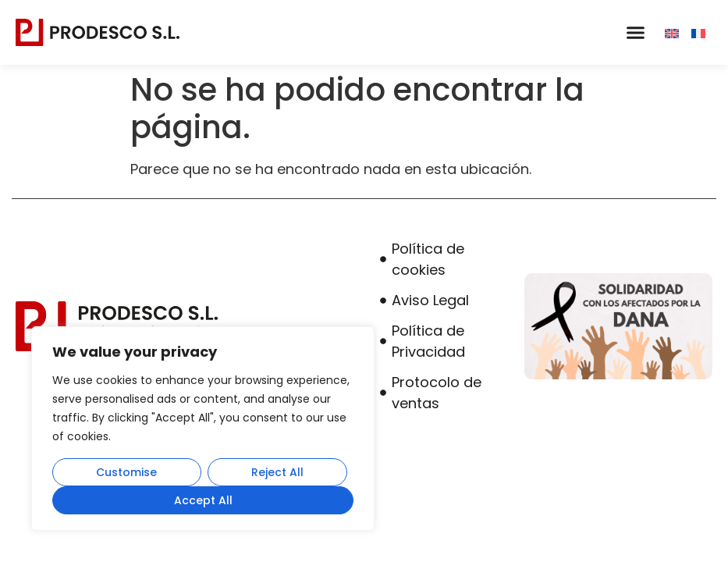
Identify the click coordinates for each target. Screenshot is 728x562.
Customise (126, 472)
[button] (635, 33)
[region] (203, 429)
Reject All (277, 472)
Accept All (203, 500)
